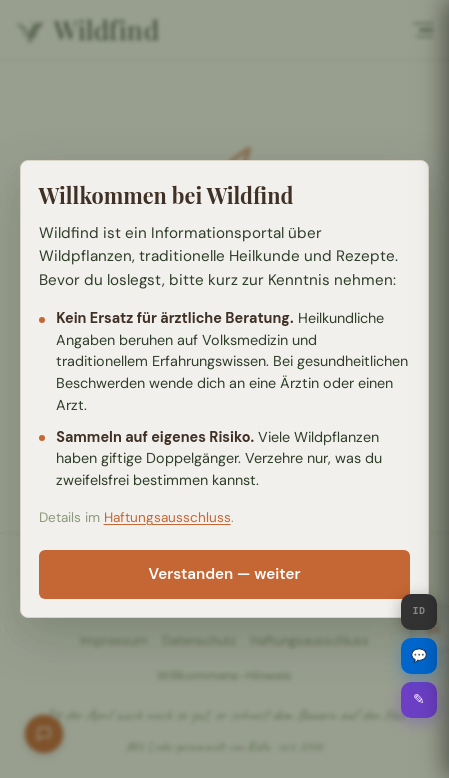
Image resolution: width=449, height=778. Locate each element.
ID (419, 612)
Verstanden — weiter (225, 574)
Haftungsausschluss (167, 517)
